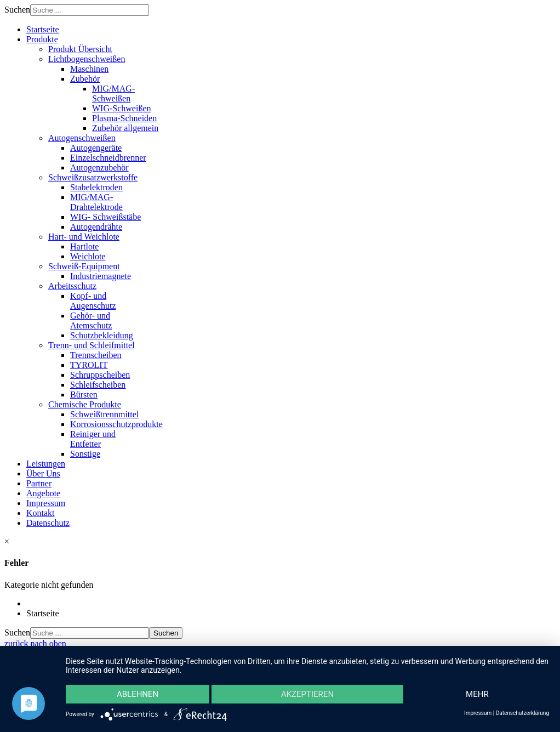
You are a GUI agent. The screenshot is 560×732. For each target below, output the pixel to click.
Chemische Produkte (85, 404)
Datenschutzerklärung (522, 713)
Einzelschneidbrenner (108, 158)
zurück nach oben (35, 643)
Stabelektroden (96, 187)
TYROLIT (89, 365)
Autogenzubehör (99, 168)
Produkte (42, 39)
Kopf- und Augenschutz (93, 301)
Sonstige (85, 454)
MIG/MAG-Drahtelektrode (96, 202)
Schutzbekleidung (102, 335)
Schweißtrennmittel (104, 414)
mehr (477, 694)
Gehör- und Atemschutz (91, 320)
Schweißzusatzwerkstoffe (93, 177)
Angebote (43, 493)
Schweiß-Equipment (84, 266)
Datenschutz (48, 523)
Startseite (43, 29)
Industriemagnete (101, 276)
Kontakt (41, 513)
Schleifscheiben (98, 385)
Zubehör (85, 79)
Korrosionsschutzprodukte (116, 424)
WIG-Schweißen (122, 108)
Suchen (17, 10)
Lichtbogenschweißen (87, 59)
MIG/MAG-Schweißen (113, 93)
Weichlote (88, 256)
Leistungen (46, 464)
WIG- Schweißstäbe (105, 217)
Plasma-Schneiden (124, 118)
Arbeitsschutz (72, 286)
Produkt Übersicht (80, 49)
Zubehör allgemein (125, 128)
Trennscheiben (96, 355)
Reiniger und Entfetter (93, 439)
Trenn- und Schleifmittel (92, 345)
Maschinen (89, 69)
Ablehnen (138, 694)
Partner (39, 483)
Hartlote (84, 246)
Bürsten (84, 395)
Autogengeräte (96, 148)
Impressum (46, 503)
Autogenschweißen (82, 138)
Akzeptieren (307, 694)
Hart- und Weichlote (84, 237)
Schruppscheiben (100, 375)
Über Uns (43, 473)
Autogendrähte (96, 227)
